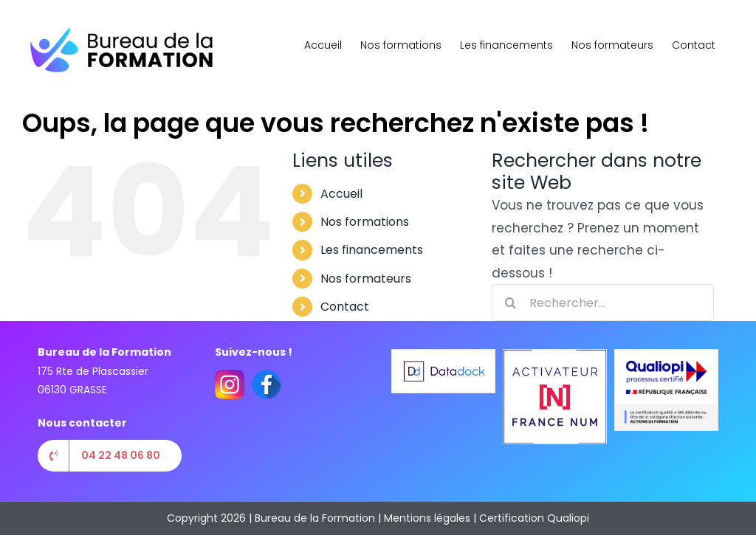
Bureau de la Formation (315, 518)
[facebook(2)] (267, 376)
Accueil (341, 194)
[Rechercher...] (603, 303)
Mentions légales (427, 518)
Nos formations (365, 222)
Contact (345, 307)
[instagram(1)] (230, 376)
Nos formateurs (366, 279)
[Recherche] (510, 303)
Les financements (372, 250)
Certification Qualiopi (534, 518)
